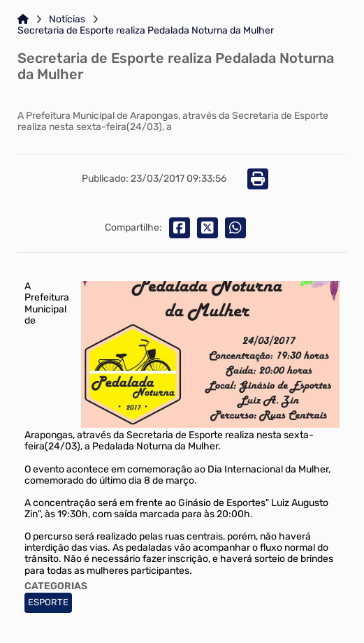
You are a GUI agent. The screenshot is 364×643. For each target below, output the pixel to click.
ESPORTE (48, 602)
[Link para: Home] (23, 20)
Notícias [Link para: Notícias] (67, 20)
